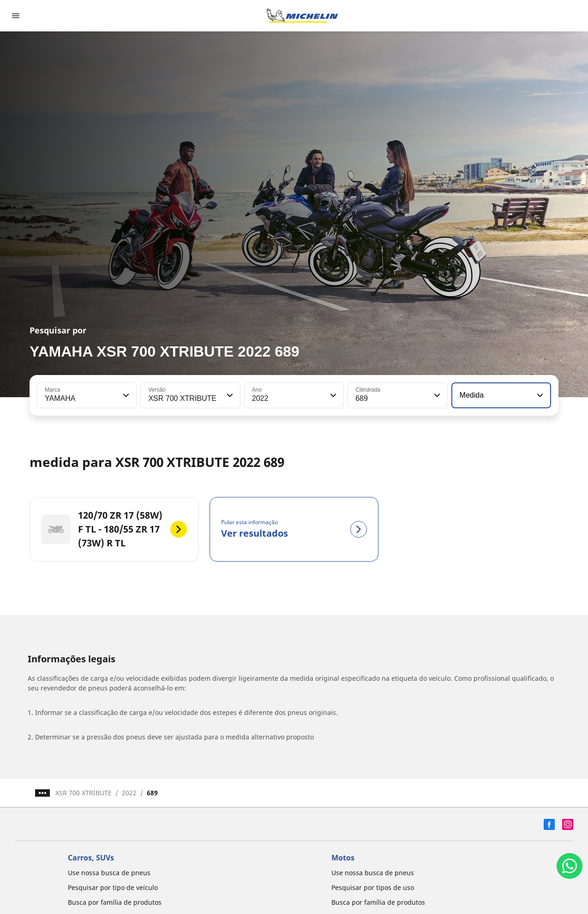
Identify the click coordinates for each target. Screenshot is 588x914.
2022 (129, 793)
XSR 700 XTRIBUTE (84, 793)
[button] (125, 395)
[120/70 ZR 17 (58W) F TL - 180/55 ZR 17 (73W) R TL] (114, 529)
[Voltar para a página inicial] (302, 16)
